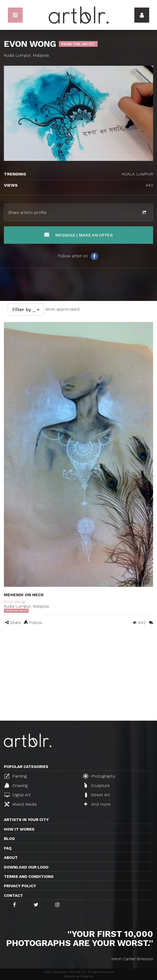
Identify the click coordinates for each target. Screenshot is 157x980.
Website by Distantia (78, 976)
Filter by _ (26, 309)
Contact (13, 896)
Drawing (16, 785)
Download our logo (26, 867)
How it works (19, 829)
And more (97, 804)
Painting (16, 776)
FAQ (8, 848)
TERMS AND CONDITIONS (29, 877)
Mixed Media (20, 804)
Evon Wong (15, 602)
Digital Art (17, 795)
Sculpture (97, 785)
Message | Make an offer (78, 235)
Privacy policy (20, 886)
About (11, 858)
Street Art (97, 795)
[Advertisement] (78, 682)
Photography (99, 776)
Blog (9, 839)
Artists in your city (26, 820)
